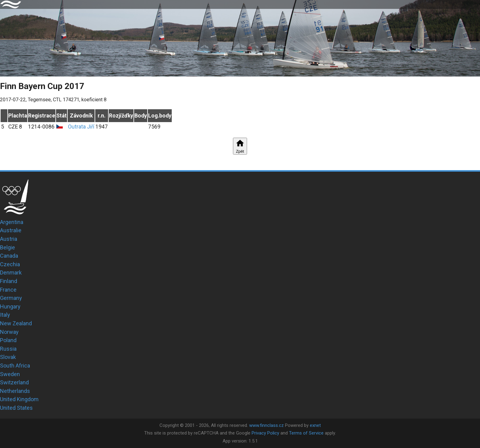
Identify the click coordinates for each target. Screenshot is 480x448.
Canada (9, 256)
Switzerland (14, 382)
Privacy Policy (265, 433)
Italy (5, 315)
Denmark (11, 273)
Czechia (10, 264)
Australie (11, 230)
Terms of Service (306, 433)
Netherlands (15, 391)
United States (16, 408)
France (8, 290)
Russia (8, 349)
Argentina (12, 222)
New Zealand (16, 323)
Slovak (8, 357)
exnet (315, 425)
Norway (9, 332)
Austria (9, 239)
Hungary (10, 306)
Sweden (10, 374)
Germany (11, 298)
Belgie (7, 247)
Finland (9, 281)
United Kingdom (19, 399)
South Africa (15, 366)
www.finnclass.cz (266, 425)
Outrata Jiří (81, 127)
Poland (8, 340)
